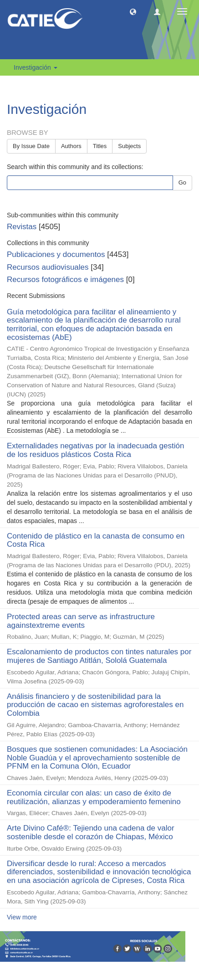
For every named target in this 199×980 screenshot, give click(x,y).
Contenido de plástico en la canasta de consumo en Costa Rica (96, 540)
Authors (71, 146)
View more (22, 917)
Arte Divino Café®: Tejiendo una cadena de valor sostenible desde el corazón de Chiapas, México (91, 832)
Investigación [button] (36, 67)
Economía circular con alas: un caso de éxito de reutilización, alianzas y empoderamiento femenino (94, 797)
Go (182, 182)
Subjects (129, 146)
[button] (133, 11)
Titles (100, 146)
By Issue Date (31, 146)
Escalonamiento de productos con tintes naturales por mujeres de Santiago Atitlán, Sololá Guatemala (99, 656)
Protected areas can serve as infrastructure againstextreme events (81, 621)
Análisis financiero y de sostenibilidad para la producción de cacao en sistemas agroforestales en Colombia (95, 705)
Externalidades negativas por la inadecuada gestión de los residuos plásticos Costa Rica (95, 450)
